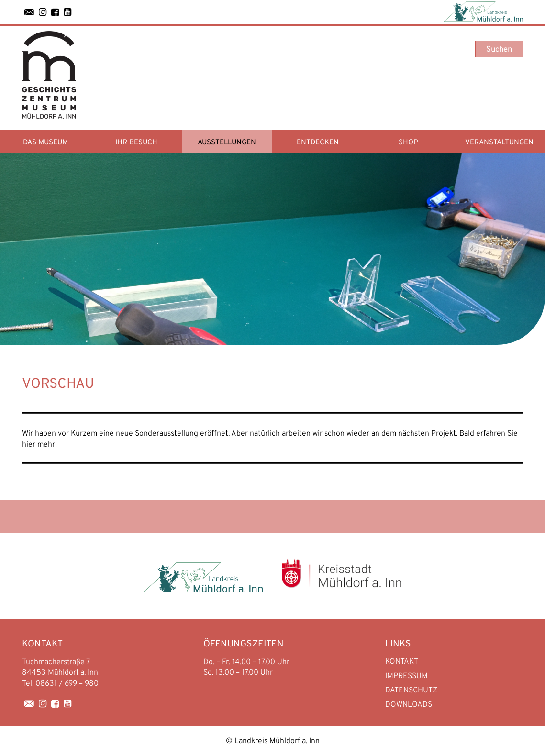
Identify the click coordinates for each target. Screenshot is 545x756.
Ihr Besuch (136, 143)
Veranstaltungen (499, 143)
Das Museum (45, 143)
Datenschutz (411, 690)
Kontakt (402, 662)
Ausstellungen (227, 143)
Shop (408, 143)
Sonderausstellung (167, 434)
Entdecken (318, 143)
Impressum (406, 676)
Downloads (409, 705)
